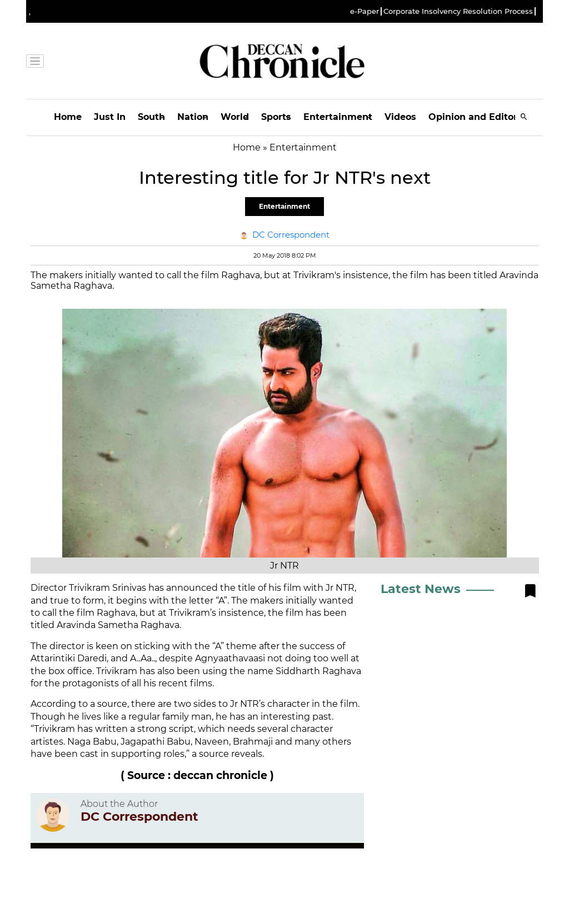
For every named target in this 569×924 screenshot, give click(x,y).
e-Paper (365, 11)
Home (68, 117)
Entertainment (338, 117)
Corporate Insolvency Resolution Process (458, 11)
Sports (276, 117)
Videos (400, 117)
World (235, 117)
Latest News (421, 589)
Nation (193, 117)
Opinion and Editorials (481, 117)
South (151, 117)
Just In (110, 117)
